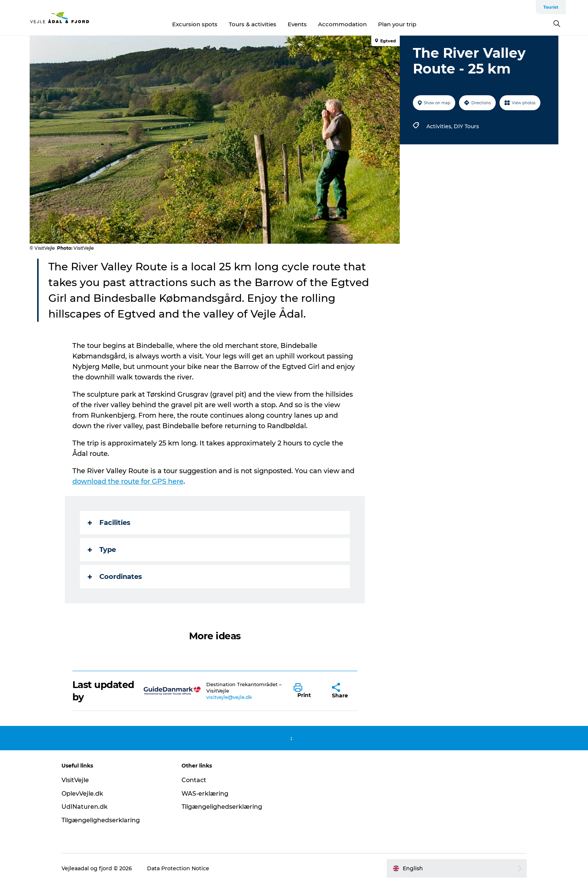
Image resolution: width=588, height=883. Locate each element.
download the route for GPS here (128, 481)
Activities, (440, 126)
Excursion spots (195, 24)
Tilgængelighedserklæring (222, 807)
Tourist (551, 7)
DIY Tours (466, 126)
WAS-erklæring (205, 794)
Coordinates (115, 577)
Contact (194, 780)
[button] (307, 691)
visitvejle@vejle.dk (229, 697)
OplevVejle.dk (82, 794)
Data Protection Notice (178, 868)
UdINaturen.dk (85, 807)
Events (297, 24)
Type (102, 550)
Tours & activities (253, 24)
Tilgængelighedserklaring (101, 820)
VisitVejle (75, 780)
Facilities (109, 523)
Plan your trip (397, 24)
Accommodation (342, 24)
